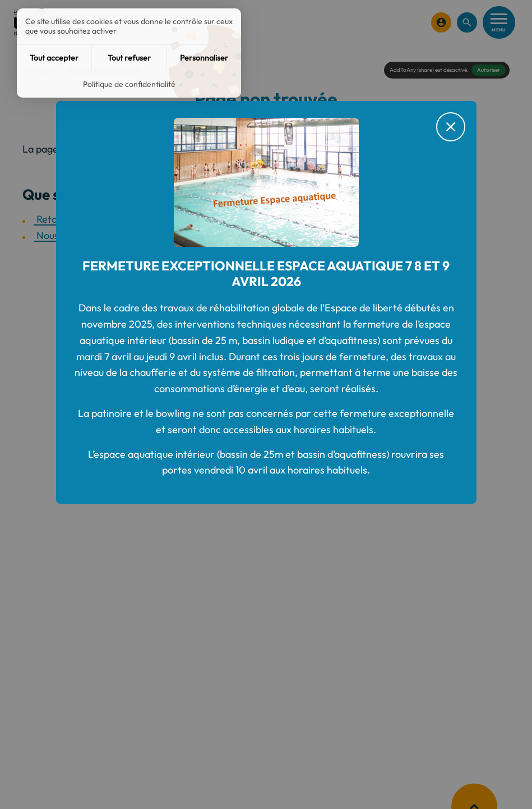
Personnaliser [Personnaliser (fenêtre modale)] (204, 58)
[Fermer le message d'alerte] (451, 127)
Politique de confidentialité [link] (129, 84)
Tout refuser (129, 58)
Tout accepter (54, 58)
